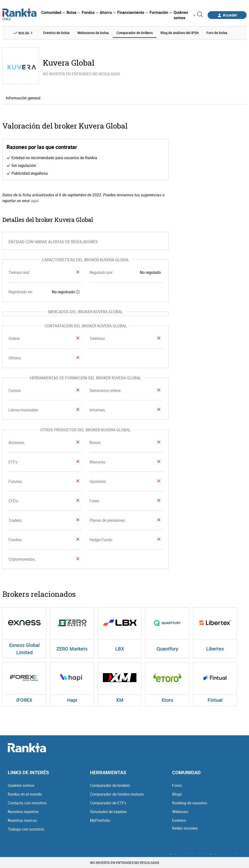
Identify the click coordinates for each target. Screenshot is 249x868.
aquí (35, 201)
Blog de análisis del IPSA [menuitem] (180, 33)
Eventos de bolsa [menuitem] (56, 33)
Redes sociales (185, 828)
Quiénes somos (21, 785)
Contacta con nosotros (27, 803)
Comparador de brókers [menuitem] (135, 33)
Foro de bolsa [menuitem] (217, 33)
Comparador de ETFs (108, 803)
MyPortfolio (100, 820)
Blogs (177, 794)
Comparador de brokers (110, 785)
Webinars (180, 812)
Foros (177, 785)
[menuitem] (53, 12)
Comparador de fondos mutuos (117, 794)
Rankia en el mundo (25, 794)
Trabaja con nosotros (26, 829)
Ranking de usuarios (190, 803)
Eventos (179, 820)
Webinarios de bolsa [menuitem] (93, 33)
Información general (23, 98)
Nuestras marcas (22, 820)
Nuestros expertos (23, 812)
